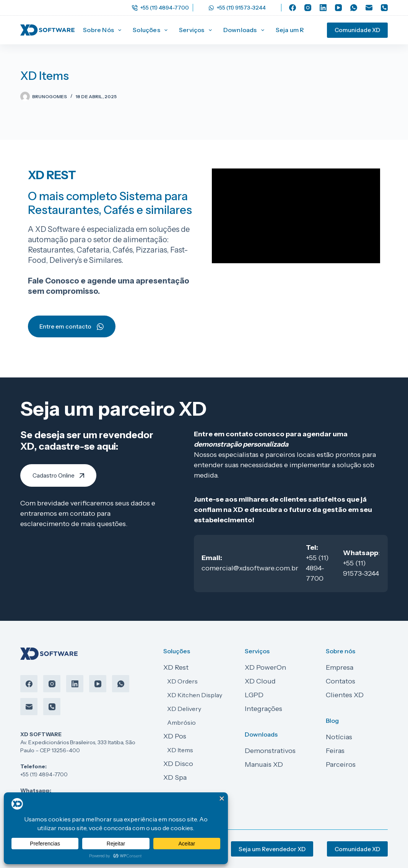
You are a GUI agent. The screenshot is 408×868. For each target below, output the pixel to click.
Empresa (340, 667)
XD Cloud (260, 681)
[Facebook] (293, 8)
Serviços (197, 30)
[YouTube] (338, 8)
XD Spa (175, 777)
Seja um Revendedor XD (272, 849)
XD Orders (182, 681)
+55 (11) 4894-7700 (160, 8)
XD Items (180, 750)
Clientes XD (345, 695)
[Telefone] (384, 8)
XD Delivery (184, 709)
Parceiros (341, 764)
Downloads (245, 30)
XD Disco (178, 764)
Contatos (341, 681)
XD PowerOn (265, 667)
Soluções (152, 30)
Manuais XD (264, 764)
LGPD (254, 695)
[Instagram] (308, 8)
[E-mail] (369, 8)
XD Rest (176, 667)
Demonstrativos (270, 751)
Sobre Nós (104, 30)
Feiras (335, 751)
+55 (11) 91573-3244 (237, 8)
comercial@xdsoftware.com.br (250, 568)
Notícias (339, 737)
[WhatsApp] (354, 8)
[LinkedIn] (323, 8)
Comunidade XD (357, 30)
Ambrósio (181, 722)
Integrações (263, 709)
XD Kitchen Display (195, 695)
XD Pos (175, 736)
